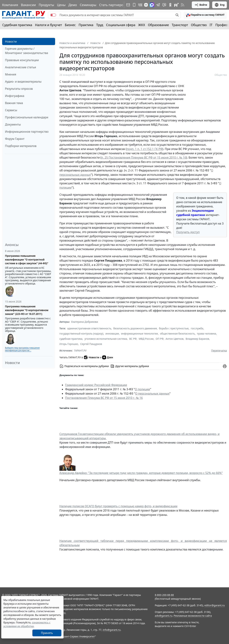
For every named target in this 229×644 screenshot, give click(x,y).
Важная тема (14, 103)
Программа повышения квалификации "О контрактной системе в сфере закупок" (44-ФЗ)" (27, 260)
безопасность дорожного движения (135, 328)
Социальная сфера (121, 25)
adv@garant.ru (164, 616)
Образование (158, 25)
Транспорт (180, 25)
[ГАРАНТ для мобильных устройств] (134, 5)
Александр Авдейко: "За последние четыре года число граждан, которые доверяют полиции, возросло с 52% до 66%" (141, 473)
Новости (11, 41)
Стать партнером (112, 5)
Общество (199, 25)
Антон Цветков (175, 339)
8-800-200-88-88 (164, 595)
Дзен (108, 357)
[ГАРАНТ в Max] (152, 5)
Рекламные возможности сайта (193, 616)
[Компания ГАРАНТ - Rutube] (176, 5)
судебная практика (71, 339)
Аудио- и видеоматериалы (23, 82)
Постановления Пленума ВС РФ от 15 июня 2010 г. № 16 (104, 398)
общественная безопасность (177, 334)
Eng (220, 5)
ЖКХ (142, 25)
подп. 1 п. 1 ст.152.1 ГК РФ (145, 149)
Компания (10, 5)
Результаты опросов (19, 89)
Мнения (11, 74)
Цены (61, 5)
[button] (205, 15)
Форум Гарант (15, 139)
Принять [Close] (47, 633)
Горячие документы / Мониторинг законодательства (27, 51)
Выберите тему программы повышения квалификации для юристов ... (22, 349)
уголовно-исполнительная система (106, 339)
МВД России (146, 339)
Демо (73, 5)
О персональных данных (152, 394)
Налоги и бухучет (49, 25)
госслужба (197, 328)
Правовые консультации (22, 60)
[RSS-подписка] (182, 5)
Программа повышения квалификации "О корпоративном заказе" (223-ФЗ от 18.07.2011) (27, 310)
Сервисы (11, 110)
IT (211, 25)
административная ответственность (89, 328)
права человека (207, 334)
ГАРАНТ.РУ (80, 351)
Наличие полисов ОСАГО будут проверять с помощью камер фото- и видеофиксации (118, 506)
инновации (112, 334)
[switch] (53, 15)
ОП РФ (160, 339)
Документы (13, 124)
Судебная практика (17, 25)
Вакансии (28, 5)
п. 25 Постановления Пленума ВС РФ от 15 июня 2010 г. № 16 (144, 158)
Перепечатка (219, 351)
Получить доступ (188, 232)
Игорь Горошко (69, 344)
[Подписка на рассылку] (128, 5)
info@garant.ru (112, 630)
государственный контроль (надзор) (81, 334)
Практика (86, 25)
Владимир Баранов (197, 339)
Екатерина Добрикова (85, 322)
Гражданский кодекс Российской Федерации (96, 385)
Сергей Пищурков (91, 344)
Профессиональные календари (27, 117)
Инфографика (15, 96)
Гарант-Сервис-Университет (78, 636)
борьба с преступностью (174, 328)
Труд (100, 25)
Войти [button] (201, 5)
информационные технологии (140, 334)
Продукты (46, 5)
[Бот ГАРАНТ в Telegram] (164, 5)
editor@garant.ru (215, 605)
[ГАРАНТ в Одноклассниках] (170, 5)
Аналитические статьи (20, 67)
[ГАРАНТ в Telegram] (158, 5)
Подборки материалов (21, 146)
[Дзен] (146, 5)
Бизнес (70, 25)
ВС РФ (133, 339)
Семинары (88, 5)
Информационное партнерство (27, 132)
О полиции (142, 389)
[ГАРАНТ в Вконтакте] (140, 5)
